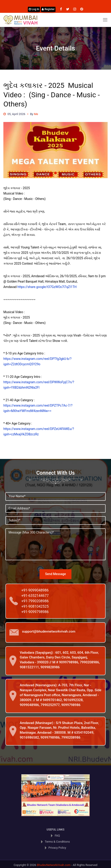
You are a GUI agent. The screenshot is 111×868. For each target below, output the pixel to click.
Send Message (55, 574)
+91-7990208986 (35, 601)
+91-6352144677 (35, 596)
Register (48, 9)
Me (36, 114)
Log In (34, 9)
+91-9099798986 (35, 612)
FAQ (57, 836)
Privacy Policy (57, 848)
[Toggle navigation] (105, 20)
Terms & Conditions (57, 842)
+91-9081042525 (35, 606)
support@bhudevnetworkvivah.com (49, 631)
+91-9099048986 (35, 590)
